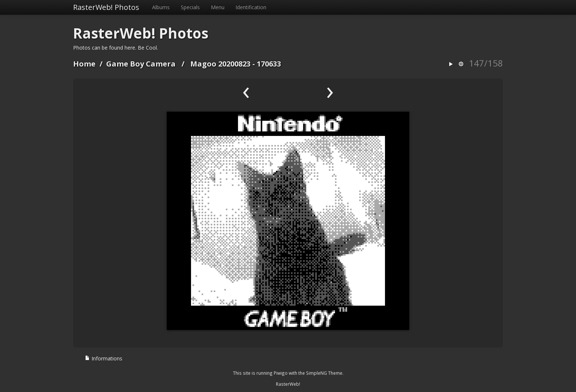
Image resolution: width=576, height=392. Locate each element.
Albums (161, 7)
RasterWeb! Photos (106, 7)
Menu (218, 7)
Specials (190, 7)
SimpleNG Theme (324, 373)
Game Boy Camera (141, 64)
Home (84, 64)
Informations (104, 358)
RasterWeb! (288, 384)
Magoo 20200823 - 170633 (236, 64)
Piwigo (281, 373)
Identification (251, 7)
